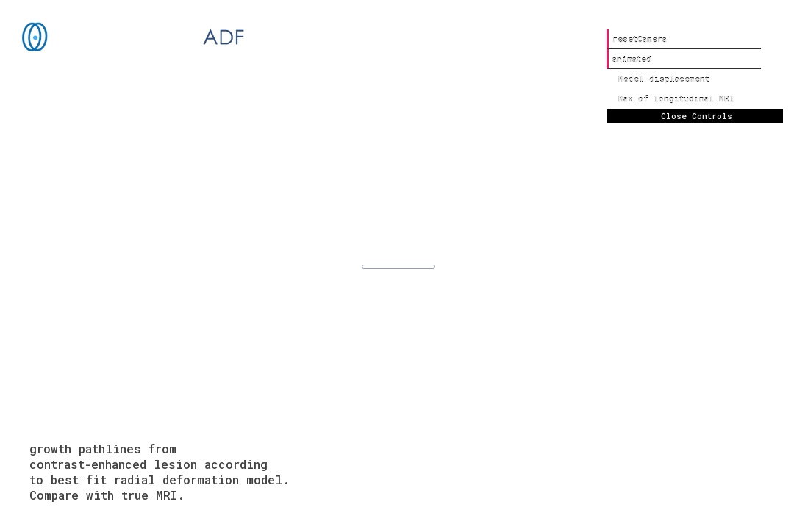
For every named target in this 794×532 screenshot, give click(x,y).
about (748, 495)
